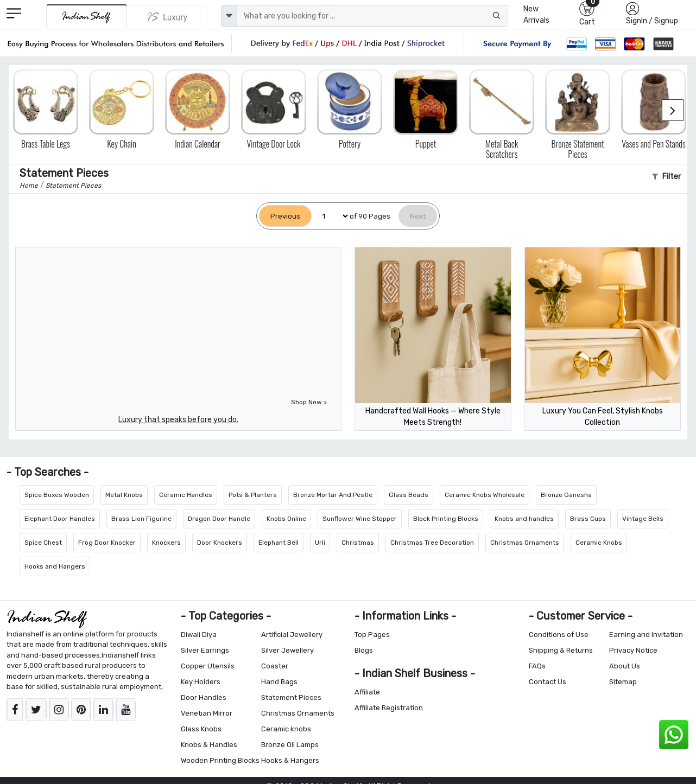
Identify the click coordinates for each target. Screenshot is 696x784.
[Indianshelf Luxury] (167, 17)
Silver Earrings (205, 650)
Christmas (358, 543)
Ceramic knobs (286, 729)
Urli (320, 543)
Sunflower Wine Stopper (360, 519)
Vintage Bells (643, 519)
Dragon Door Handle (219, 519)
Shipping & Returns (561, 650)
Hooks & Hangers (290, 760)
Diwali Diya (199, 635)
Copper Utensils (208, 666)
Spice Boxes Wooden (57, 495)
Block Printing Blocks (446, 519)
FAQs (537, 666)
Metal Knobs (124, 495)
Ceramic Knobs (599, 543)
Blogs (364, 650)
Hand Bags (279, 682)
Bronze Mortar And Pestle (333, 495)
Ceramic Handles (186, 495)
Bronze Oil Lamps (290, 745)
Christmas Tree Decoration (432, 543)
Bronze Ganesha (566, 495)
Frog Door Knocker (107, 543)
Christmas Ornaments (525, 543)
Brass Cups (588, 519)
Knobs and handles (524, 519)
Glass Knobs (201, 729)
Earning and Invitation (646, 635)
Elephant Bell (279, 543)
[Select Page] (331, 216)
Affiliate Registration (389, 708)
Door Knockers (220, 543)
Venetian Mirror (207, 713)
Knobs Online (286, 519)
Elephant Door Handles (60, 519)
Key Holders (201, 682)
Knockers (166, 543)
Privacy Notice (633, 650)
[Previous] (285, 216)
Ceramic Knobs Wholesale (485, 495)
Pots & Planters (253, 495)
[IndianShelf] (87, 17)
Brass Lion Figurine (141, 519)
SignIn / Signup (652, 21)
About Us (625, 666)
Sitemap (623, 682)
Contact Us (548, 682)
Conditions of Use (559, 635)
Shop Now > (309, 402)
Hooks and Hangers (55, 566)
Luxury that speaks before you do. (178, 420)
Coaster (275, 666)
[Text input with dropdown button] (372, 16)
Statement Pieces (291, 697)
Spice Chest (43, 543)
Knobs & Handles (209, 745)
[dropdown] (229, 16)
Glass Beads (409, 495)
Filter (666, 177)
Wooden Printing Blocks (220, 760)
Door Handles (204, 697)
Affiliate (367, 692)
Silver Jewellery (287, 650)
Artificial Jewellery (292, 635)
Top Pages (372, 635)
